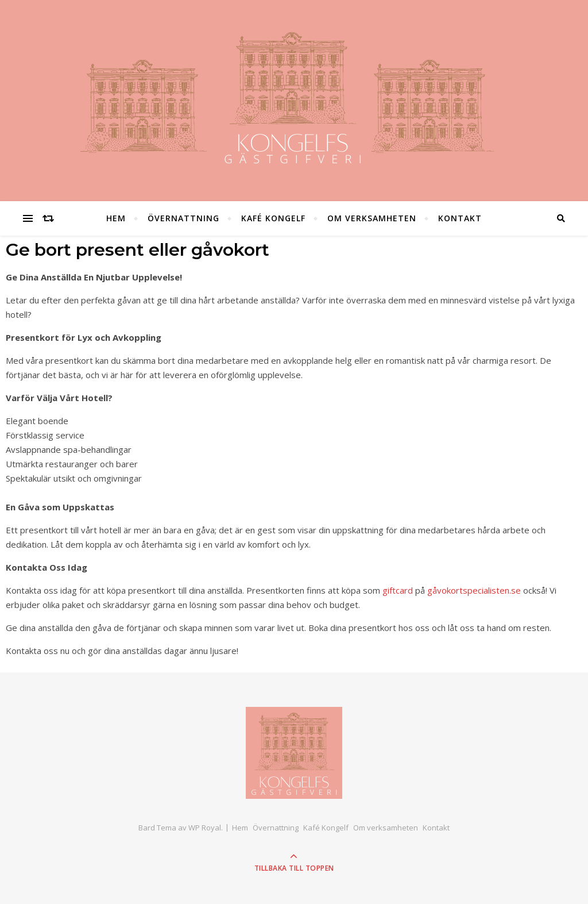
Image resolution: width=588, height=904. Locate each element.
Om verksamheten (372, 218)
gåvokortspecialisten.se (474, 590)
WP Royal (205, 828)
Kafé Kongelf (273, 218)
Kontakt (460, 218)
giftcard (398, 590)
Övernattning (183, 218)
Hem (116, 218)
